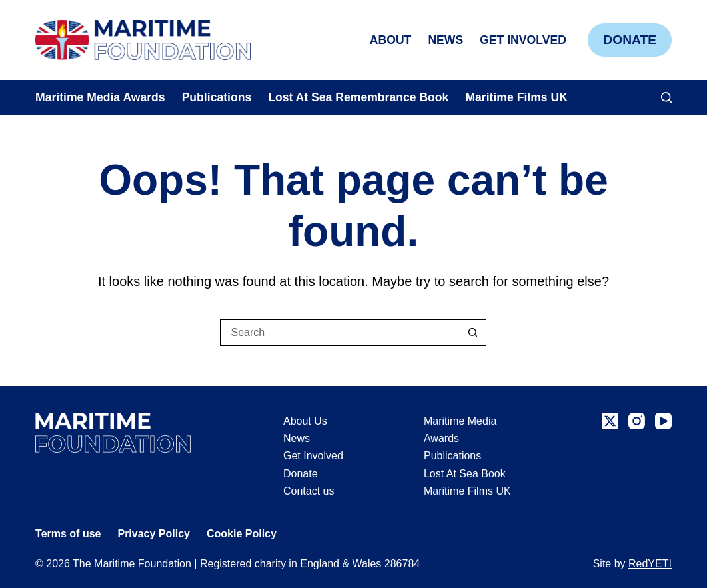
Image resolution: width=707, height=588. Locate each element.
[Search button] (473, 333)
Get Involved (523, 40)
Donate (630, 40)
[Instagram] (637, 421)
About (391, 40)
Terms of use (68, 534)
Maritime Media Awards (100, 97)
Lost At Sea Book (465, 474)
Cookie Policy (242, 534)
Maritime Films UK (516, 97)
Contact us (309, 491)
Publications (217, 97)
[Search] (666, 97)
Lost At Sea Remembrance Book (358, 97)
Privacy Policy (154, 534)
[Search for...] (340, 333)
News (445, 40)
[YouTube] (663, 421)
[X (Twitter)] (610, 421)
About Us (305, 421)
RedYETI (650, 564)
